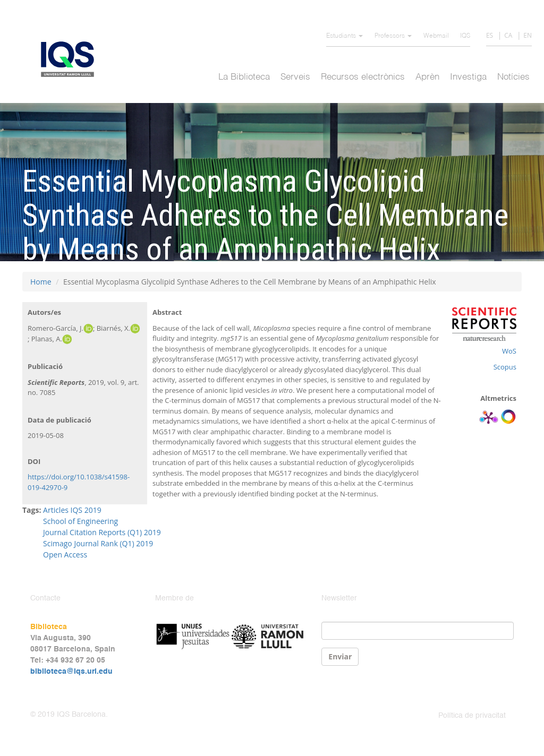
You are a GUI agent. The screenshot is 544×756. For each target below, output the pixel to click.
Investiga (468, 77)
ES (490, 35)
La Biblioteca (244, 77)
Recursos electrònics (363, 77)
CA (508, 35)
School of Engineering (80, 521)
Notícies (513, 77)
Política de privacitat (472, 716)
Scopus (505, 367)
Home (41, 282)
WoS (509, 351)
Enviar (340, 656)
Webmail (436, 36)
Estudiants (345, 36)
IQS (465, 36)
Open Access (65, 555)
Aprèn (427, 77)
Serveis (295, 77)
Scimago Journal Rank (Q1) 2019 (98, 543)
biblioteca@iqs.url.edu (71, 672)
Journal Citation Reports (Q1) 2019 (102, 532)
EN (528, 35)
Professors (393, 36)
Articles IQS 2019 (72, 510)
